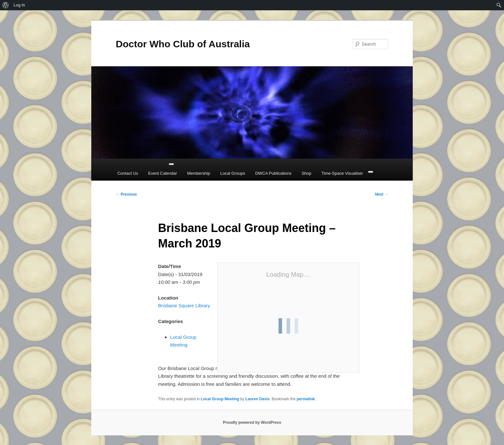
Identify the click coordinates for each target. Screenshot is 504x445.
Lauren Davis (257, 399)
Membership (199, 173)
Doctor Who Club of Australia (183, 44)
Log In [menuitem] (19, 5)
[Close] (371, 172)
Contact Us (128, 173)
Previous (126, 194)
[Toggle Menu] (171, 164)
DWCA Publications (273, 173)
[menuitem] (6, 5)
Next (382, 194)
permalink (306, 399)
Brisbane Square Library (184, 306)
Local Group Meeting (220, 399)
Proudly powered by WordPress (252, 422)
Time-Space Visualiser (342, 173)
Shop (306, 173)
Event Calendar (163, 173)
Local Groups (233, 173)
